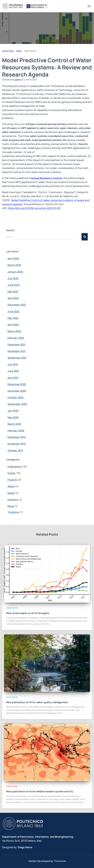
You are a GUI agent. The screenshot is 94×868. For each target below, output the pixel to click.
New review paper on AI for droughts (28, 613)
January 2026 (15, 272)
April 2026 (13, 258)
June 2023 (13, 285)
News (19, 51)
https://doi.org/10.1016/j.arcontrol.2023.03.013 (34, 208)
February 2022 (16, 338)
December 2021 (16, 345)
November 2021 (16, 351)
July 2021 (13, 364)
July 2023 (13, 278)
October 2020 (15, 397)
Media (11, 493)
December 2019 (17, 437)
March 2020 (14, 424)
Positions (13, 500)
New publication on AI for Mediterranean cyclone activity (40, 791)
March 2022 (14, 331)
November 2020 (17, 391)
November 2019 (17, 444)
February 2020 (16, 430)
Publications (15, 466)
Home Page (8, 51)
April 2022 (13, 325)
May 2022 (13, 318)
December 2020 (17, 384)
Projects (12, 480)
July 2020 (13, 411)
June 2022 (13, 311)
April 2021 (13, 378)
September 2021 (17, 358)
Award (11, 486)
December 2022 (17, 305)
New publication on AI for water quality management (37, 702)
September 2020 (17, 404)
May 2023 (13, 291)
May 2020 (13, 417)
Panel (11, 506)
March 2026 (14, 265)
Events (11, 473)
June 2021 (13, 371)
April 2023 (13, 298)
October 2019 (15, 450)
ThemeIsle (60, 861)
